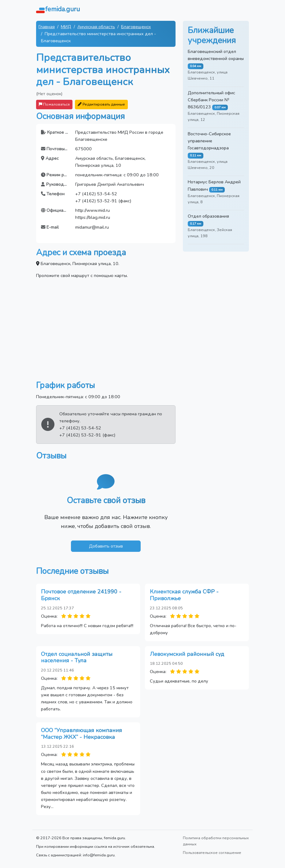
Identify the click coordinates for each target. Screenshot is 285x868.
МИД (66, 27)
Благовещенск (136, 27)
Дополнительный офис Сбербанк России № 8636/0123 (211, 100)
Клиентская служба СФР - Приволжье (184, 595)
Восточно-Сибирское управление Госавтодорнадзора (209, 141)
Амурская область (96, 27)
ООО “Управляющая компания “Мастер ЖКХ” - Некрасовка (81, 734)
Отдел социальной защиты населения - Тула (77, 657)
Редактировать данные (101, 104)
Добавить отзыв (106, 546)
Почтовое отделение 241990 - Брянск (81, 595)
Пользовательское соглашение (212, 853)
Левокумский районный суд (187, 654)
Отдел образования (208, 216)
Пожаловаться (54, 104)
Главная (47, 27)
